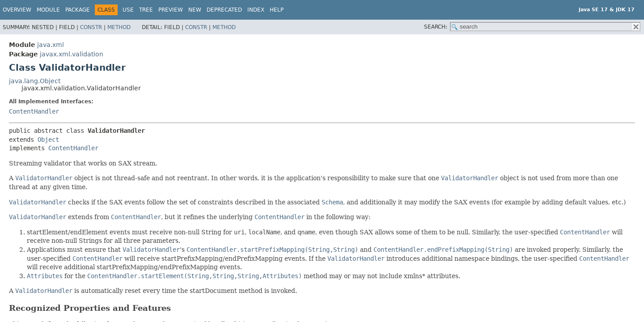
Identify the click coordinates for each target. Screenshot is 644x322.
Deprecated (224, 10)
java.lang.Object (35, 81)
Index (256, 10)
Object (48, 140)
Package (78, 10)
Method (119, 27)
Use (128, 10)
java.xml (51, 45)
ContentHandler (34, 111)
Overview (17, 10)
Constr (91, 27)
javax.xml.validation (72, 54)
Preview (171, 10)
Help (277, 10)
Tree (146, 10)
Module (48, 10)
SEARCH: (436, 27)
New (195, 10)
